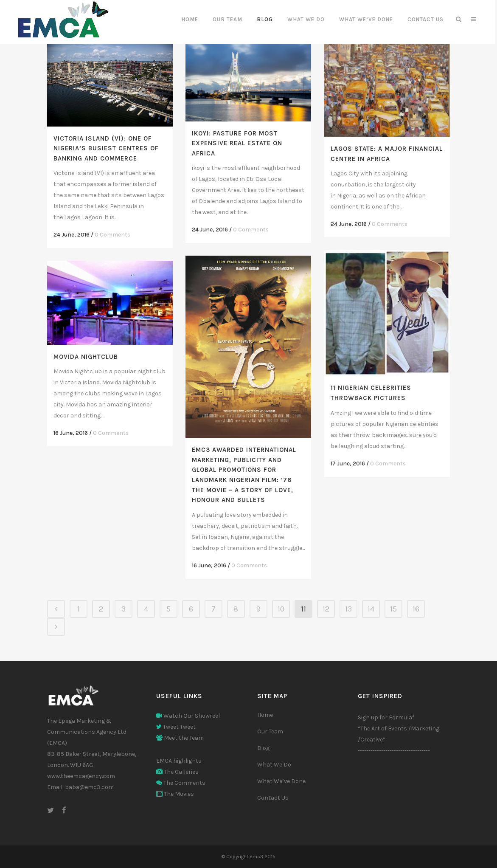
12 (326, 609)
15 (393, 609)
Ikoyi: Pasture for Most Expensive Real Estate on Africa (237, 143)
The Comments (181, 783)
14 (371, 609)
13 (348, 609)
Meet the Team (180, 738)
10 (281, 609)
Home (265, 715)
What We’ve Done (281, 781)
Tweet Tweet (176, 727)
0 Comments (112, 235)
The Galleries (177, 772)
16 (416, 609)
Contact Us (273, 798)
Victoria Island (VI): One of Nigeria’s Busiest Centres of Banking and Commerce (106, 148)
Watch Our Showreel (188, 716)
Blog (263, 748)
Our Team (270, 731)
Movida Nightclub (86, 357)
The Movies (175, 794)
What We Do (274, 765)
